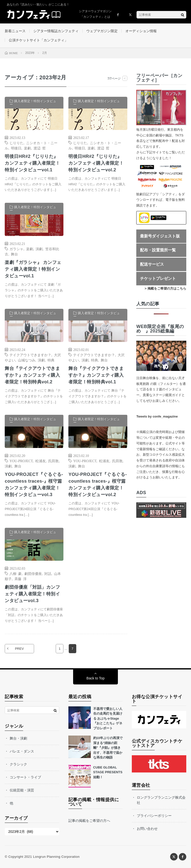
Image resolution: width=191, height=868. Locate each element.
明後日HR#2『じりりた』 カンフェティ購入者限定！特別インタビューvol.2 (96, 163)
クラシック (18, 764)
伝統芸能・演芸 (22, 790)
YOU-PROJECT (21, 461)
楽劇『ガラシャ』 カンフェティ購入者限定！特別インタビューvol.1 (33, 269)
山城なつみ (27, 360)
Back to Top (96, 678)
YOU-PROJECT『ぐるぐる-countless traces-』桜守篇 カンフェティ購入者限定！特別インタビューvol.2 (98, 485)
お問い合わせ (147, 829)
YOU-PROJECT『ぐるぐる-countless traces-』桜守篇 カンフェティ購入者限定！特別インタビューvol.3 (34, 485)
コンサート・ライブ (25, 777)
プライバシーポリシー (154, 816)
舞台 (14, 254)
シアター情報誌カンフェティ (56, 31)
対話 (48, 573)
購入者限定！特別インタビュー (33, 103)
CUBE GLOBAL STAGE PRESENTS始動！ (108, 772)
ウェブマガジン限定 (102, 31)
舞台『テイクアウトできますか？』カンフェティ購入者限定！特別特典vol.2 (32, 375)
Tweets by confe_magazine (157, 416)
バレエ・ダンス (22, 751)
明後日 (16, 148)
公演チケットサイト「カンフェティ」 (38, 40)
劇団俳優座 (33, 573)
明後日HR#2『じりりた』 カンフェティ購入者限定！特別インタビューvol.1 (32, 163)
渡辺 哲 (40, 148)
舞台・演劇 (18, 738)
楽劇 (27, 148)
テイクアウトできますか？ (30, 355)
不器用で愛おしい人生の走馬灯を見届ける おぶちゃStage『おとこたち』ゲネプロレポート (108, 718)
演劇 (39, 249)
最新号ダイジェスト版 (160, 236)
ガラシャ (16, 249)
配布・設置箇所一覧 (158, 250)
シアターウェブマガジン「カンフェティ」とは (95, 14)
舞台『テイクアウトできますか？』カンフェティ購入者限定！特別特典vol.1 (96, 375)
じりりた (16, 143)
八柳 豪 (16, 573)
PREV (19, 649)
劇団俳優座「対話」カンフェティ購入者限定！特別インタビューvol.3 (32, 594)
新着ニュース (15, 31)
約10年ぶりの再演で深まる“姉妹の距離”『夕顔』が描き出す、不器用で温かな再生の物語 (108, 748)
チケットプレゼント (158, 278)
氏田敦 (53, 461)
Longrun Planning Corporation (56, 857)
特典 (51, 360)
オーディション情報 (141, 31)
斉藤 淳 (21, 579)
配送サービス (152, 264)
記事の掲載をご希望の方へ (89, 821)
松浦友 (41, 461)
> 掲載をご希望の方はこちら (166, 288)
